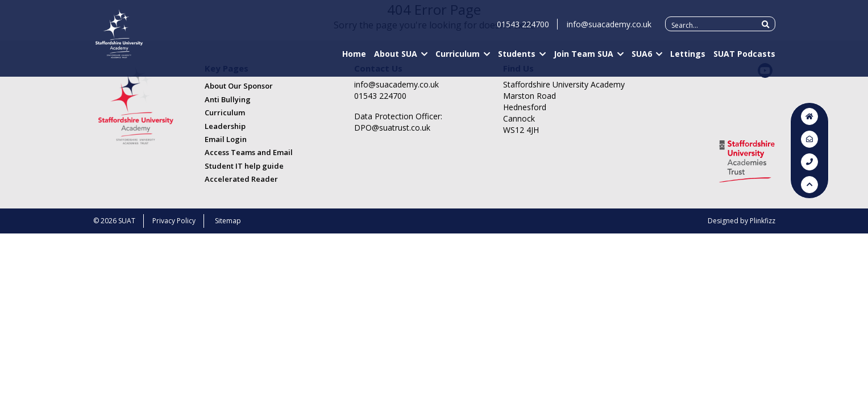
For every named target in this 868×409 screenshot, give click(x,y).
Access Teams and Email (249, 152)
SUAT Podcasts (744, 59)
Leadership (225, 126)
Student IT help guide (244, 166)
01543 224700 (523, 29)
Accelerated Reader (241, 179)
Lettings (688, 59)
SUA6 (642, 59)
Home (354, 59)
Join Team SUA (583, 59)
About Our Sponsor (239, 86)
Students (517, 59)
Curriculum (458, 59)
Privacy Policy (174, 221)
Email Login (226, 139)
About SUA (396, 59)
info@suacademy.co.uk (609, 29)
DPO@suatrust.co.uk (392, 128)
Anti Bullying (228, 99)
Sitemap (228, 221)
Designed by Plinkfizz (742, 221)
